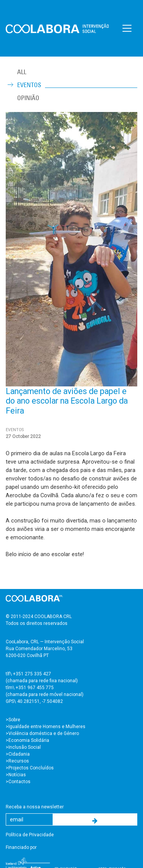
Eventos (29, 85)
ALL (22, 72)
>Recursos (17, 761)
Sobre (14, 720)
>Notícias (16, 775)
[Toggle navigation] (127, 28)
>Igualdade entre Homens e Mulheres (46, 727)
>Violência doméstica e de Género (42, 733)
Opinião (28, 98)
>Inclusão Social (23, 747)
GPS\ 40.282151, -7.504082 (34, 701)
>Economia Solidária (27, 740)
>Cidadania (18, 754)
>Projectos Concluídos (30, 768)
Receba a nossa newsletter (35, 807)
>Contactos (18, 782)
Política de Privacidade (30, 835)
